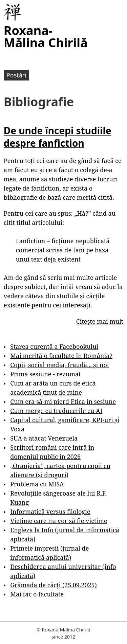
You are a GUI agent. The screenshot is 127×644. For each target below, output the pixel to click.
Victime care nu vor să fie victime (59, 521)
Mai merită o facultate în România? (61, 356)
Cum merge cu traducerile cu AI (56, 411)
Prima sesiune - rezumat (45, 374)
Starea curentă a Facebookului (54, 346)
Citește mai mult (100, 321)
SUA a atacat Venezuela (44, 438)
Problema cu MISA (37, 484)
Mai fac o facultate (37, 594)
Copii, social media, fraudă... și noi (59, 365)
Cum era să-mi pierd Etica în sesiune (63, 401)
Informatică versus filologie (50, 512)
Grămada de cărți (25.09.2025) (54, 585)
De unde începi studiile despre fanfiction (58, 137)
